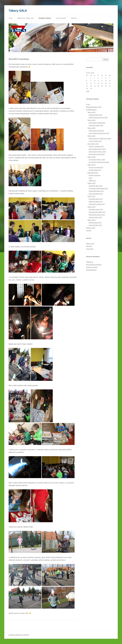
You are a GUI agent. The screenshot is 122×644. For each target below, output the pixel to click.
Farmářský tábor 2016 (96, 209)
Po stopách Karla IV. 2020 (97, 159)
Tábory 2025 (91, 112)
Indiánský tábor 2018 (96, 186)
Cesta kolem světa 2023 (96, 131)
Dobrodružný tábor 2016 (97, 215)
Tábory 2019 (91, 165)
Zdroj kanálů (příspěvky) (94, 265)
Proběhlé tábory (45, 18)
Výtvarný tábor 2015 (95, 225)
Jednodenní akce (93, 173)
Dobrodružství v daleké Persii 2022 (100, 138)
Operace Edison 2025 (95, 115)
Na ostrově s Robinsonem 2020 (99, 162)
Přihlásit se (90, 262)
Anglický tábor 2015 (95, 223)
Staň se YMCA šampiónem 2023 (99, 133)
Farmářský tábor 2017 (96, 199)
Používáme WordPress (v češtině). (19, 635)
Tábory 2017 (91, 196)
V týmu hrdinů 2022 (95, 141)
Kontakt (74, 18)
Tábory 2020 (91, 157)
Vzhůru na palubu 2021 (96, 146)
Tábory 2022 (91, 136)
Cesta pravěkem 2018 (96, 194)
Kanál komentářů (92, 267)
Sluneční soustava (95, 175)
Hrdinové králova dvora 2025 (98, 117)
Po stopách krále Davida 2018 (98, 188)
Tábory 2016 (91, 207)
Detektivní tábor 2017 (96, 201)
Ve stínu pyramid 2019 (96, 167)
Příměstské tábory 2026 (26, 18)
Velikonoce (92, 180)
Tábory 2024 (91, 120)
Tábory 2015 (91, 220)
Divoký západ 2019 (95, 170)
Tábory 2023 (91, 128)
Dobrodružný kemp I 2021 (97, 149)
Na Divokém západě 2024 (97, 123)
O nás (11, 18)
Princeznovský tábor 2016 (97, 212)
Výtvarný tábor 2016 (95, 217)
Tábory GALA (18, 11)
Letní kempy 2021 (93, 144)
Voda (90, 178)
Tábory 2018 (91, 183)
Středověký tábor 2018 (96, 191)
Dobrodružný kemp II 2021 (97, 152)
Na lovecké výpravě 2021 (97, 154)
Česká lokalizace (91, 270)
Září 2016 (89, 246)
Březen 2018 (90, 244)
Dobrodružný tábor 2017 (97, 204)
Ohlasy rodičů (61, 18)
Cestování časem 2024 (96, 125)
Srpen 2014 (90, 249)
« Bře (88, 91)
